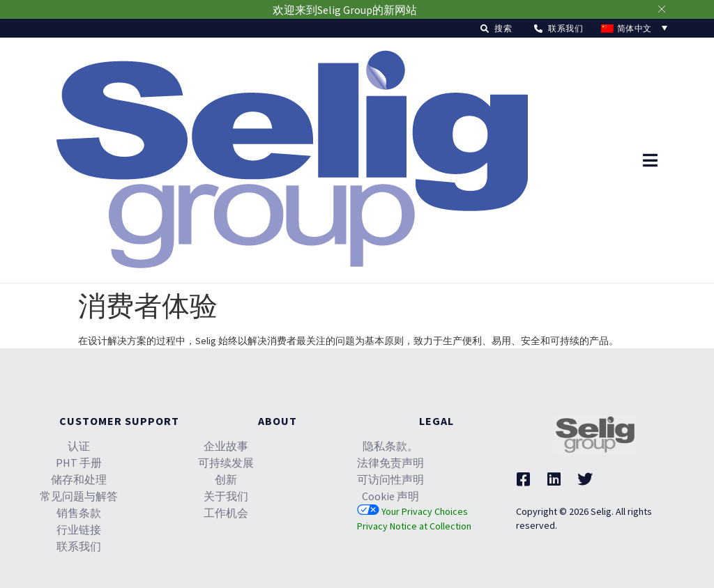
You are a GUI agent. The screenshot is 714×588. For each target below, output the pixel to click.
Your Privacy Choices (412, 511)
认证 (79, 446)
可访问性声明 (390, 479)
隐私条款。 (390, 446)
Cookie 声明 (390, 496)
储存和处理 (79, 479)
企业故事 (226, 446)
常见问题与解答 (79, 496)
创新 (226, 479)
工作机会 (226, 513)
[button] (496, 28)
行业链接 (79, 529)
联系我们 (79, 546)
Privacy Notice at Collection (414, 526)
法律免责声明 (390, 463)
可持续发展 (226, 463)
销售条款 (79, 513)
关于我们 (226, 496)
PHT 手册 (79, 463)
